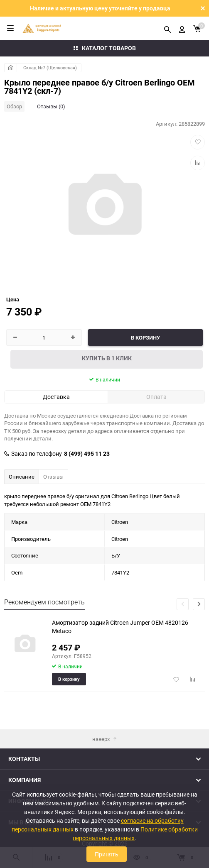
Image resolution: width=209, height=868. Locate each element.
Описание (22, 477)
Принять (107, 854)
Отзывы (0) (51, 106)
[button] (199, 604)
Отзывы (53, 477)
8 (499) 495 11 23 (87, 454)
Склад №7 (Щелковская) (50, 67)
